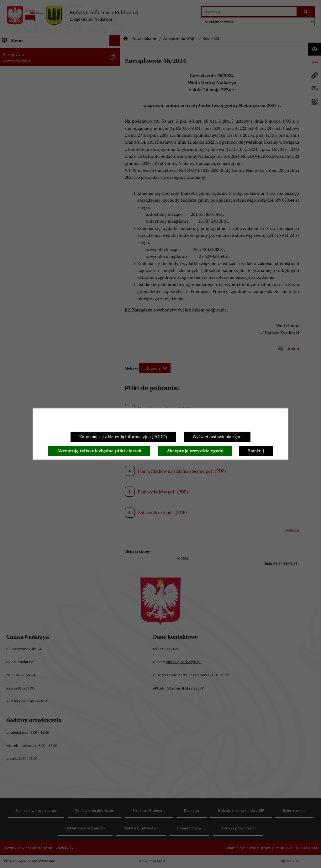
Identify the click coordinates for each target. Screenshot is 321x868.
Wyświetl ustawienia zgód (217, 437)
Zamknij (256, 451)
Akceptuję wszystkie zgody (195, 451)
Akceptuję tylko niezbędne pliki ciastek (99, 451)
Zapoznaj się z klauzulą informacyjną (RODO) (123, 437)
